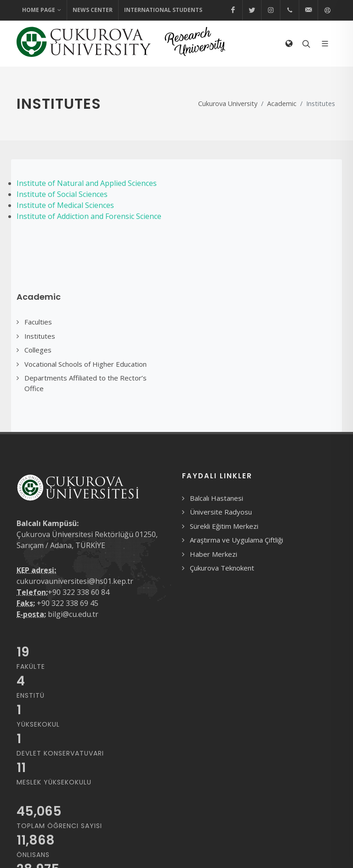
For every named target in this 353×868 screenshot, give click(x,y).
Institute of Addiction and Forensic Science (89, 216)
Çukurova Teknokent (222, 568)
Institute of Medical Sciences (65, 205)
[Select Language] (289, 44)
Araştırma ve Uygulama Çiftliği (236, 540)
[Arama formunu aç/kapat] (305, 44)
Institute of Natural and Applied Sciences (87, 183)
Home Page (42, 10)
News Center (93, 10)
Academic (282, 104)
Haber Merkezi (214, 554)
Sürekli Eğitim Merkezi (224, 526)
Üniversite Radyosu (221, 512)
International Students (163, 10)
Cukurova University (228, 104)
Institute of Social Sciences (62, 194)
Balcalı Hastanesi (216, 498)
